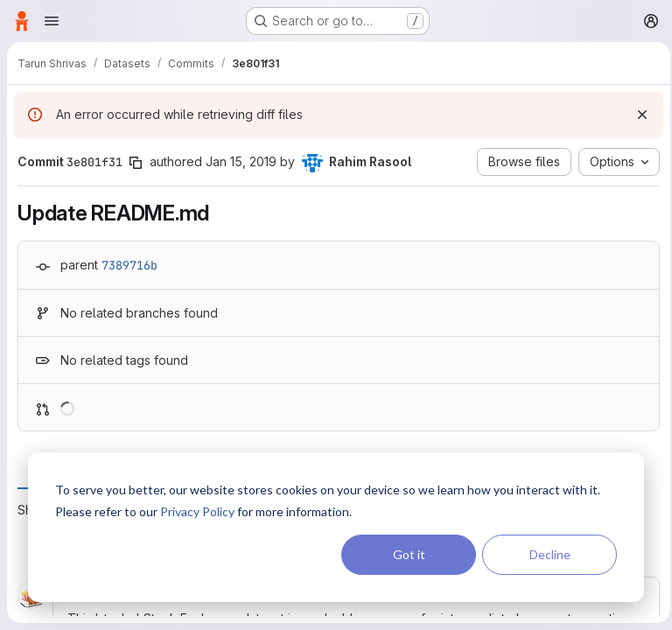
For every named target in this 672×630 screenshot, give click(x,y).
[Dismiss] (637, 115)
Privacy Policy (197, 511)
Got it (409, 554)
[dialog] (336, 527)
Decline (550, 554)
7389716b (129, 265)
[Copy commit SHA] (136, 163)
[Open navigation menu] (52, 21)
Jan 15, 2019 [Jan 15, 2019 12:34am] (241, 161)
